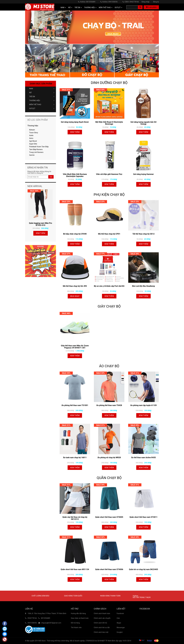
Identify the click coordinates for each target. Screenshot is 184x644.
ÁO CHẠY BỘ (109, 366)
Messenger (121, 627)
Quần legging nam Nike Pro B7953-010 (40, 224)
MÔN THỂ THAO (42, 105)
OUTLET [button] (118, 7)
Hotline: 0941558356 (109, 2)
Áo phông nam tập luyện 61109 (144, 405)
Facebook (120, 613)
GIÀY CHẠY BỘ (109, 306)
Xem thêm (75, 132)
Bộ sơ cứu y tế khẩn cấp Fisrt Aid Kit (109, 286)
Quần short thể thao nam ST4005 (109, 517)
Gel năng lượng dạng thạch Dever (75, 122)
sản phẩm (151, 7)
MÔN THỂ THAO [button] (106, 7)
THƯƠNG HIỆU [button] (90, 7)
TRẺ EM (42, 97)
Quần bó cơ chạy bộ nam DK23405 (143, 569)
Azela (31, 135)
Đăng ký (156, 2)
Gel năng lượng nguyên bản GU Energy (143, 123)
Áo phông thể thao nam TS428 (109, 405)
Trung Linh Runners (36, 152)
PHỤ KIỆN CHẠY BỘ (109, 195)
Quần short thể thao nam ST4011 (144, 517)
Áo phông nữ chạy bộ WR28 (109, 458)
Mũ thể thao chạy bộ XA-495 (75, 286)
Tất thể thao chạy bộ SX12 (144, 234)
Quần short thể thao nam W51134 (75, 569)
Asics (31, 138)
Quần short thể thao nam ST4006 (109, 569)
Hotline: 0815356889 (87, 2)
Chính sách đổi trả (100, 623)
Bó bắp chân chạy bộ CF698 (75, 234)
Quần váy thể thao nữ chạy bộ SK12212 (75, 518)
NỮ (42, 93)
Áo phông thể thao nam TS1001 (75, 405)
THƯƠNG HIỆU (42, 101)
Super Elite (33, 144)
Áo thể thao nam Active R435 (143, 458)
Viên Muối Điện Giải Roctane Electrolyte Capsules (75, 175)
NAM (42, 89)
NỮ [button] (70, 7)
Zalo (118, 618)
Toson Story (34, 133)
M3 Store (42, 641)
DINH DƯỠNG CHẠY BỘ (109, 83)
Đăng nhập (147, 2)
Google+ (120, 632)
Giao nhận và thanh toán (80, 618)
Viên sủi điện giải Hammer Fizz (109, 174)
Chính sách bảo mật (101, 632)
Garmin (32, 155)
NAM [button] (63, 7)
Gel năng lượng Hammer (143, 174)
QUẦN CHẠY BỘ (109, 478)
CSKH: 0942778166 (131, 2)
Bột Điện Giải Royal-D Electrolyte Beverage (109, 123)
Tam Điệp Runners (36, 149)
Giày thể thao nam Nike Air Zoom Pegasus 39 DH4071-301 (75, 347)
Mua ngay (75, 296)
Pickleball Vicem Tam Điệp (39, 147)
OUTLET (42, 108)
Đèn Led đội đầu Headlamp (143, 286)
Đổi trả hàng (75, 623)
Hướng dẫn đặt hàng (78, 613)
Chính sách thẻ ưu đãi (102, 627)
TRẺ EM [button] (78, 7)
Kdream (32, 130)
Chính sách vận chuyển (102, 618)
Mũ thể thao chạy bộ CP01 (109, 234)
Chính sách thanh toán (102, 613)
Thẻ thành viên (76, 627)
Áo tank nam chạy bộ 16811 (75, 458)
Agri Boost (33, 141)
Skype (119, 623)
